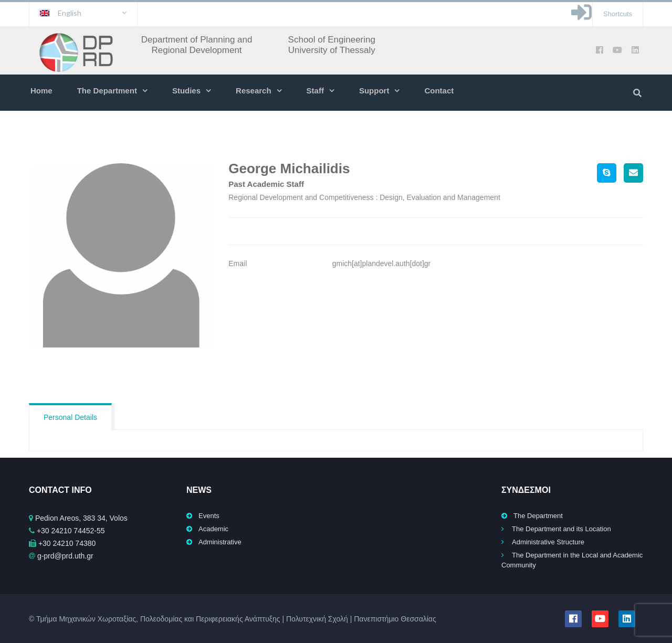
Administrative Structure (548, 542)
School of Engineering (332, 40)
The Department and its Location (561, 529)
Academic (213, 529)
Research (254, 91)
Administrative (220, 542)
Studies (186, 91)
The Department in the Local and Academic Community (572, 560)
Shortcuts (618, 14)
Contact (439, 91)
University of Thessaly (332, 50)
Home (41, 91)
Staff (315, 91)
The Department (107, 91)
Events (209, 516)
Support (374, 91)
